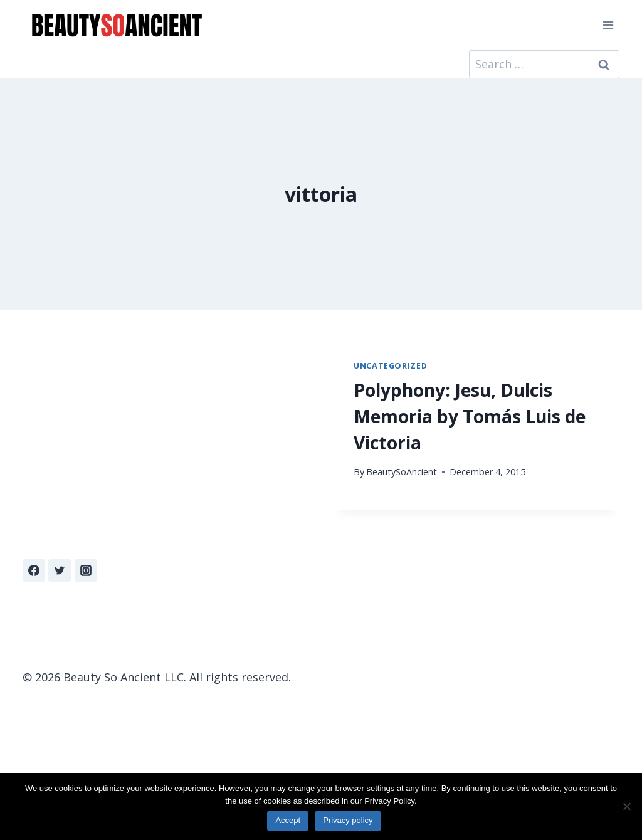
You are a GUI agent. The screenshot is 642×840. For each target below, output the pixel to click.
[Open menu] (608, 25)
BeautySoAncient (402, 472)
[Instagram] (86, 570)
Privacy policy (348, 820)
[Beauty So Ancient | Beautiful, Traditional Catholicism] (117, 25)
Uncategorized (390, 366)
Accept (288, 820)
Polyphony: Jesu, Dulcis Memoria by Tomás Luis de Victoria (470, 416)
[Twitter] (60, 570)
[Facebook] (34, 570)
